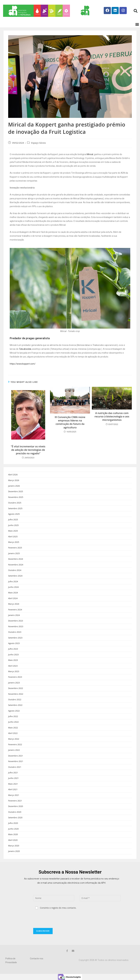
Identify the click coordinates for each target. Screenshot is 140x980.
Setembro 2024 (15, 576)
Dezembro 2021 (16, 756)
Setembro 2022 (15, 705)
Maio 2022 (13, 728)
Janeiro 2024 (14, 615)
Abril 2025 (13, 536)
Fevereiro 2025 (15, 548)
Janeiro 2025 (14, 553)
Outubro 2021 (15, 767)
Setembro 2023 (15, 638)
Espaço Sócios (38, 143)
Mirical (90, 154)
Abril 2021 (13, 789)
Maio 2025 (13, 531)
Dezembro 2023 (16, 621)
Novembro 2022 (16, 694)
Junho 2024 (13, 587)
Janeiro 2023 (14, 683)
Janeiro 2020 (14, 851)
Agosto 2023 (14, 643)
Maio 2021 (13, 784)
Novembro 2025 (16, 497)
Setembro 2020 (15, 817)
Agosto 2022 (14, 711)
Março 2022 (14, 739)
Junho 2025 (13, 525)
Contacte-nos (37, 959)
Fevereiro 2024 (15, 610)
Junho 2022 (13, 722)
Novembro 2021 (16, 761)
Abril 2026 (13, 475)
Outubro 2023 (15, 632)
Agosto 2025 (14, 514)
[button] (136, 11)
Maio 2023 (13, 660)
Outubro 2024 (15, 570)
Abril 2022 (13, 733)
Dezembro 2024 (16, 559)
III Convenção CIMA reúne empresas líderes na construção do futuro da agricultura (70, 422)
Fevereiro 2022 (15, 744)
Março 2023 (14, 671)
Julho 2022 (13, 716)
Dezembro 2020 (16, 806)
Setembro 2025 (15, 508)
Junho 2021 (13, 778)
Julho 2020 (13, 823)
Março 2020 (14, 846)
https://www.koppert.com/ (23, 364)
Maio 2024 (13, 593)
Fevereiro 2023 (15, 677)
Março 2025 (14, 542)
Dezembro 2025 (16, 491)
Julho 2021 (13, 773)
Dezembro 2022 (16, 688)
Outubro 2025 (15, 503)
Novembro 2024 (16, 565)
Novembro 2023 (16, 626)
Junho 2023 (13, 655)
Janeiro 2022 (14, 750)
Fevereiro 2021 (15, 801)
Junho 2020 (13, 829)
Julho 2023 (13, 649)
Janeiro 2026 (14, 486)
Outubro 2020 (15, 812)
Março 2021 (14, 795)
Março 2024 (14, 604)
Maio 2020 (13, 834)
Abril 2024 (13, 598)
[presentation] (57, 919)
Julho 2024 (13, 581)
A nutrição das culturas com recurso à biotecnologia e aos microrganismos (112, 417)
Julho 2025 (13, 520)
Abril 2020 (13, 840)
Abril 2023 (13, 666)
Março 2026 (14, 480)
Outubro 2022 (15, 699)
